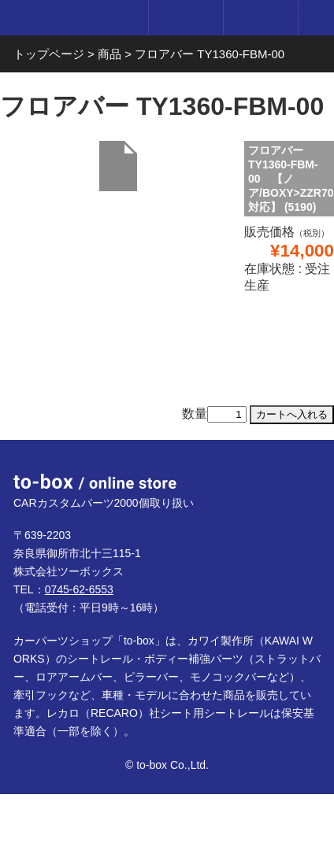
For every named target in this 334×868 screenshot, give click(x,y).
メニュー (316, 18)
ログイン (186, 18)
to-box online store (71, 19)
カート (260, 18)
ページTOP (303, 471)
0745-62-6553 (79, 589)
